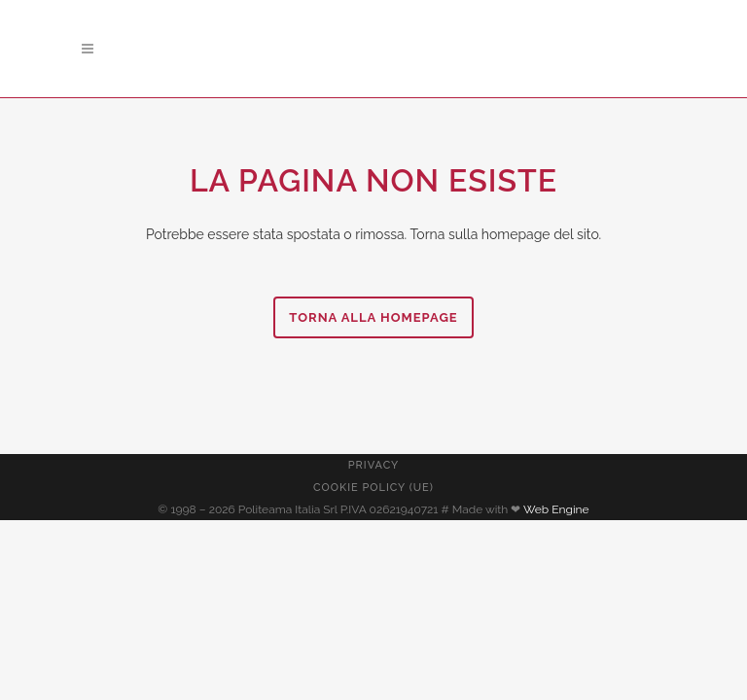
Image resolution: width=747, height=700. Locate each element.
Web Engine (556, 509)
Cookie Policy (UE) (373, 488)
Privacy (373, 465)
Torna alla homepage (373, 317)
